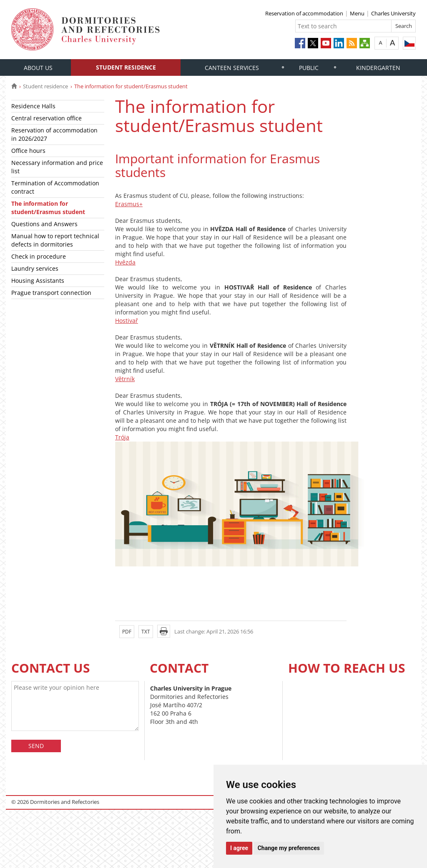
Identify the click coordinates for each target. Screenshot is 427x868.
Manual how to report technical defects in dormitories (55, 240)
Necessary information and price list (57, 167)
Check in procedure (39, 256)
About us (38, 68)
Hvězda (125, 262)
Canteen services (232, 68)
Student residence (126, 67)
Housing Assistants (38, 281)
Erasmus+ (129, 204)
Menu (357, 13)
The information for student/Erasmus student (48, 208)
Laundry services (35, 268)
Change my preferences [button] (289, 848)
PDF (127, 632)
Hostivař (127, 321)
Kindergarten (378, 68)
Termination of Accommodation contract (55, 187)
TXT (146, 632)
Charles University (393, 13)
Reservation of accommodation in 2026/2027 (54, 134)
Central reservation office (46, 118)
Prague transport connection (51, 293)
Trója (122, 437)
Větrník (125, 379)
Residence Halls (33, 106)
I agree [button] (239, 848)
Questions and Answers (44, 224)
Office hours (28, 151)
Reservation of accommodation (304, 13)
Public (309, 68)
